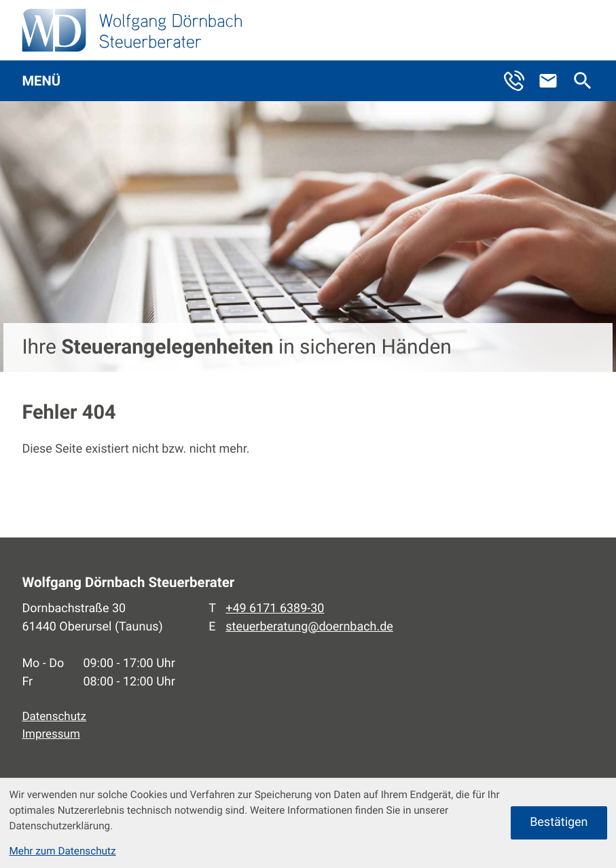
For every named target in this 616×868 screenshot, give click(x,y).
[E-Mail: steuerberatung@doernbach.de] (554, 81)
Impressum (51, 734)
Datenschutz (54, 717)
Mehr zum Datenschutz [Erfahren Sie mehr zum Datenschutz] (62, 851)
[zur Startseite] (132, 30)
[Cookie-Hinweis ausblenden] (559, 823)
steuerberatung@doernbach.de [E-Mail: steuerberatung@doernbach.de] (309, 627)
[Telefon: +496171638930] (275, 609)
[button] (520, 81)
